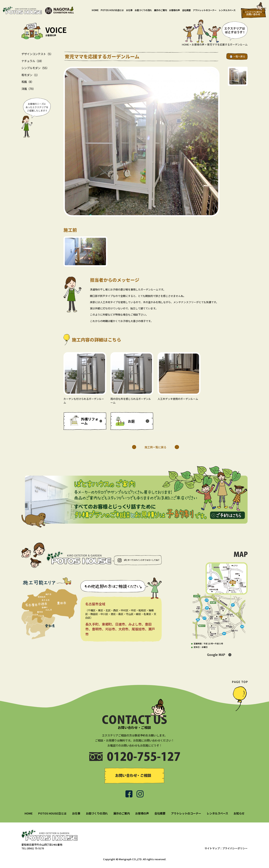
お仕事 (129, 10)
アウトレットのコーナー (205, 10)
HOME (95, 10)
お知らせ (239, 813)
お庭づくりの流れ (143, 10)
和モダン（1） (30, 75)
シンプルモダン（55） (35, 68)
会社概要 (186, 10)
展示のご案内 (161, 10)
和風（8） (28, 82)
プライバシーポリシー (235, 848)
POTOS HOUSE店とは (112, 10)
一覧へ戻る (239, 56)
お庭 (131, 421)
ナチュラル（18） (33, 61)
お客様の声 (174, 10)
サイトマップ (212, 848)
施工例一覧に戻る (155, 447)
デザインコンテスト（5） (37, 54)
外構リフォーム (90, 421)
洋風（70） (28, 89)
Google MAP (216, 655)
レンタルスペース (227, 10)
